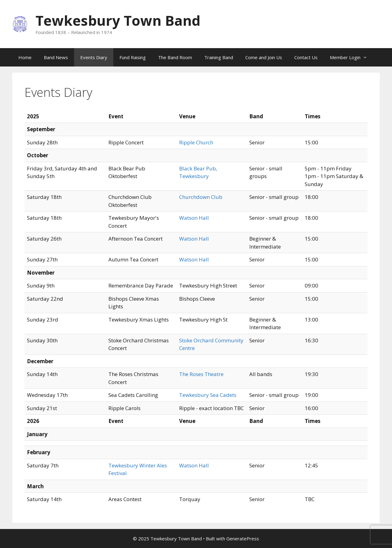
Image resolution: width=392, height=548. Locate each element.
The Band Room (175, 57)
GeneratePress (243, 538)
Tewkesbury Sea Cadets (208, 395)
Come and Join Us (264, 57)
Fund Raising (133, 57)
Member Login (352, 57)
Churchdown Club (201, 197)
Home (25, 57)
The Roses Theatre (201, 374)
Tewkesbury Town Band (118, 20)
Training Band (219, 57)
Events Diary (94, 57)
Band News (56, 57)
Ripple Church (196, 142)
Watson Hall (194, 218)
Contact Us (306, 57)
